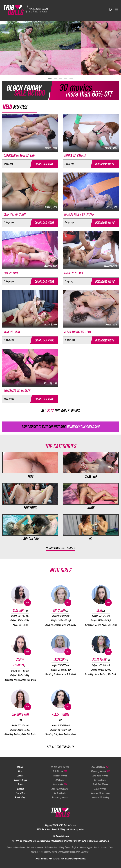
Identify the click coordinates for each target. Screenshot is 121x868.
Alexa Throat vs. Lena (78, 332)
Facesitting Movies (60, 797)
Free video (20, 793)
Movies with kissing (100, 797)
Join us (20, 776)
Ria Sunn (60, 610)
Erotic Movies (100, 789)
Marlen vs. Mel (74, 273)
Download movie (44, 164)
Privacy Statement (35, 847)
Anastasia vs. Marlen (17, 391)
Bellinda (20, 610)
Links (111, 847)
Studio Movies (100, 780)
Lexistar (60, 660)
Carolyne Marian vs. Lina (19, 155)
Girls (20, 771)
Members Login (20, 780)
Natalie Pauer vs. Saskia (79, 214)
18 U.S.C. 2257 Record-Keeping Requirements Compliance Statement (60, 852)
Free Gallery (20, 797)
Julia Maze (101, 660)
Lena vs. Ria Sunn (15, 214)
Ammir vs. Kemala (75, 155)
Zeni (101, 610)
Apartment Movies (100, 776)
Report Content (61, 836)
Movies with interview (100, 793)
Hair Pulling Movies (60, 789)
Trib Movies (60, 771)
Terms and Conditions (16, 847)
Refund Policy (50, 847)
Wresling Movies (60, 776)
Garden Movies (60, 793)
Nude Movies (60, 784)
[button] (50, 78)
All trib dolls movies (60, 411)
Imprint (104, 847)
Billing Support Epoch (89, 847)
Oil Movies (60, 780)
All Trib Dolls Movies (60, 767)
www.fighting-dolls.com (75, 859)
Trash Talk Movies (100, 784)
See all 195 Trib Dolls (60, 747)
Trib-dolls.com (70, 825)
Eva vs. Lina (11, 273)
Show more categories (60, 548)
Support (20, 789)
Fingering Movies (100, 771)
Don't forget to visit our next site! (61, 427)
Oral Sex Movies (100, 767)
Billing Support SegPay (68, 847)
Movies (20, 767)
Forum (20, 784)
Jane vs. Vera (12, 332)
